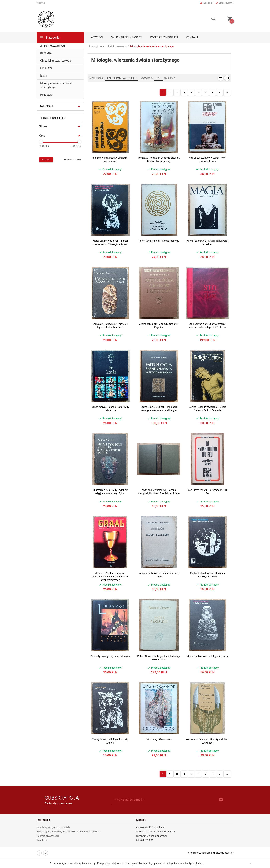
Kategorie (49, 37)
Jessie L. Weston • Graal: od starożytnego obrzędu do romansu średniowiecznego (110, 577)
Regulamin (42, 840)
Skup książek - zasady (126, 37)
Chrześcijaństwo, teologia (56, 61)
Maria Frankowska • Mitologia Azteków (207, 656)
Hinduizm (46, 68)
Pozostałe (46, 95)
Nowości (97, 37)
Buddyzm (46, 53)
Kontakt (192, 37)
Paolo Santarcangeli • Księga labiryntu (159, 241)
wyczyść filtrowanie (73, 160)
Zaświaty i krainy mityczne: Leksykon (110, 656)
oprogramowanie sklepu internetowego (206, 853)
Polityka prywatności (48, 836)
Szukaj (46, 160)
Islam (44, 76)
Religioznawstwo (52, 46)
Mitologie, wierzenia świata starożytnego (57, 85)
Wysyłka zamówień (164, 37)
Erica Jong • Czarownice (159, 739)
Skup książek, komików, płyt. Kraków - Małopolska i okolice (68, 832)
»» (227, 93)
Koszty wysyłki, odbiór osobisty (53, 827)
